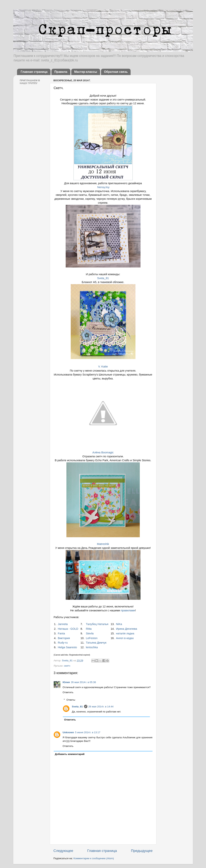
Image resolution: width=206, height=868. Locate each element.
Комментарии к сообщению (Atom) (94, 858)
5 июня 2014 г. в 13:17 (88, 732)
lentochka (92, 647)
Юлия (66, 682)
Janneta (63, 624)
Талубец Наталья (97, 624)
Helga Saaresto (67, 647)
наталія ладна (125, 633)
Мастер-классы (86, 72)
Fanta (61, 633)
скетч (67, 666)
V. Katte (103, 367)
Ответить (68, 692)
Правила (61, 72)
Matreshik (103, 544)
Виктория (64, 638)
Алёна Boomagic (103, 452)
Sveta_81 (103, 278)
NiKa (119, 624)
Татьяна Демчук (96, 643)
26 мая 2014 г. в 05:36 (83, 682)
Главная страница (34, 72)
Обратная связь (116, 72)
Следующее (63, 851)
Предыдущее (142, 851)
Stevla (90, 633)
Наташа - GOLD (68, 629)
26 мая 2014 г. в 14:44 (101, 707)
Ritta (89, 629)
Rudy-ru (63, 643)
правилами (128, 610)
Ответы (71, 700)
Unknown (68, 732)
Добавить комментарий (70, 754)
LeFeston (92, 638)
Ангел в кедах (125, 638)
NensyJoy (103, 187)
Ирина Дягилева (126, 629)
